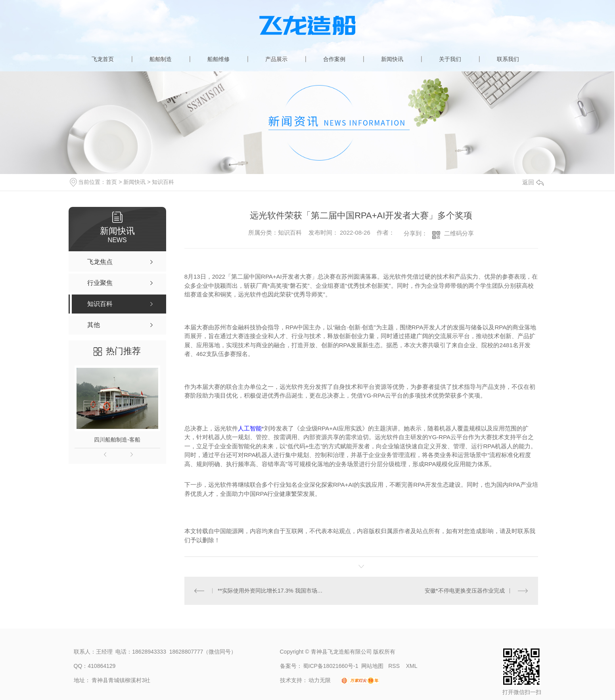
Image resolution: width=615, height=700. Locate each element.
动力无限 (320, 680)
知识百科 (163, 182)
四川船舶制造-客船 (117, 440)
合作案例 (334, 59)
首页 (111, 182)
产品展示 (276, 59)
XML (412, 666)
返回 (533, 182)
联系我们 (508, 59)
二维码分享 (459, 233)
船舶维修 (218, 59)
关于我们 (450, 59)
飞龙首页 (103, 59)
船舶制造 (161, 59)
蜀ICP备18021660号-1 (331, 666)
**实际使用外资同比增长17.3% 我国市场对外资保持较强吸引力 (273, 591)
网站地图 (372, 666)
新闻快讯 (392, 59)
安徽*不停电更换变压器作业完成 (465, 591)
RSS (395, 666)
